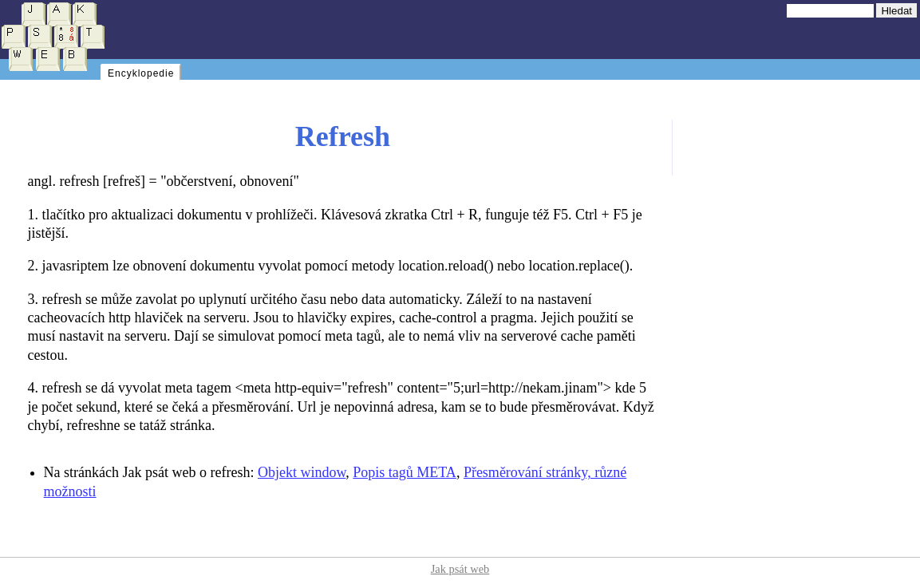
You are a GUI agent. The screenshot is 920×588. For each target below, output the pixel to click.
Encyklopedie (141, 73)
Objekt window (302, 472)
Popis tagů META (405, 472)
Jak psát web (460, 569)
